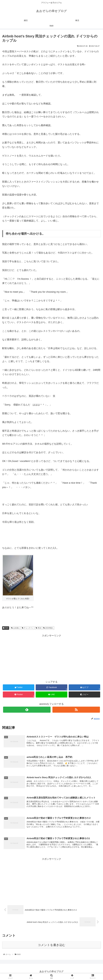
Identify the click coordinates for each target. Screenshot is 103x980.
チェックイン (28, 628)
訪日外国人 (48, 628)
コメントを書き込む (52, 946)
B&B (6, 628)
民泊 (38, 628)
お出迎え (15, 628)
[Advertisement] (51, 657)
